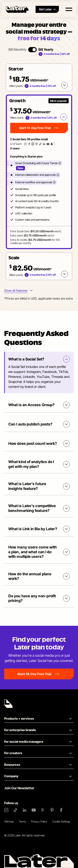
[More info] (60, 163)
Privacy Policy (39, 821)
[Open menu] (69, 9)
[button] (39, 77)
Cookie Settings (61, 821)
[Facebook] (61, 810)
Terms (22, 821)
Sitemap (9, 821)
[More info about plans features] (18, 291)
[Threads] (43, 810)
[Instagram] (6, 810)
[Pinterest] (52, 810)
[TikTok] (15, 810)
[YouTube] (34, 810)
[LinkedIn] (25, 810)
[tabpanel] (39, 172)
